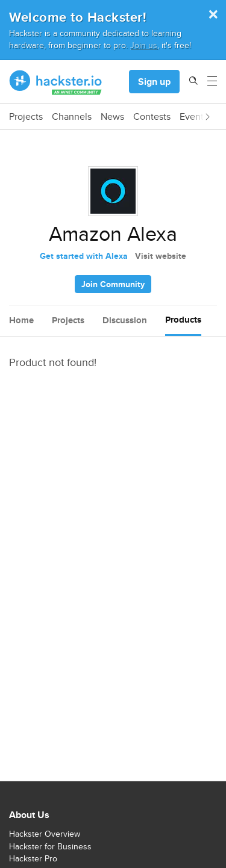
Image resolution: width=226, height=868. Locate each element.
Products (183, 320)
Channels (72, 117)
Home (21, 320)
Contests (152, 117)
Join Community (113, 284)
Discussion (125, 320)
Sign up (154, 82)
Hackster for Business (50, 846)
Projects (26, 117)
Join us (144, 45)
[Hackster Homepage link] (56, 82)
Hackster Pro (33, 858)
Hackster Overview (45, 834)
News (112, 117)
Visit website (161, 256)
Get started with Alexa (84, 256)
